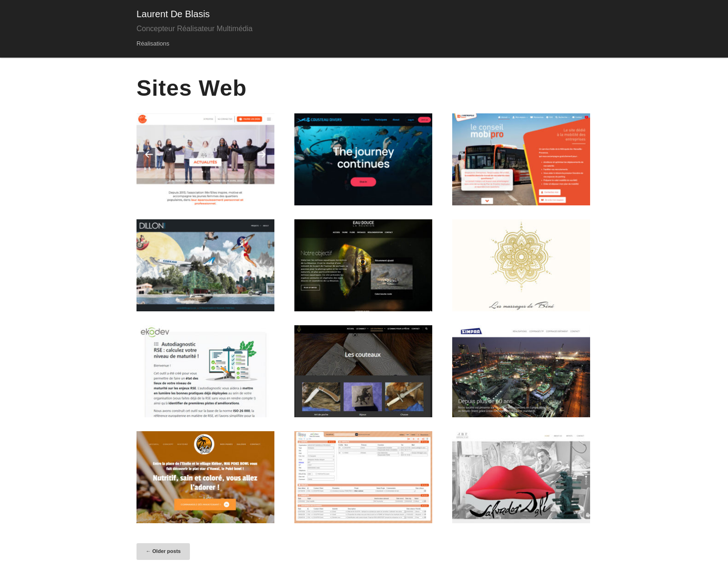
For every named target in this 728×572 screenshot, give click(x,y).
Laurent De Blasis (173, 14)
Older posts (163, 551)
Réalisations (153, 43)
